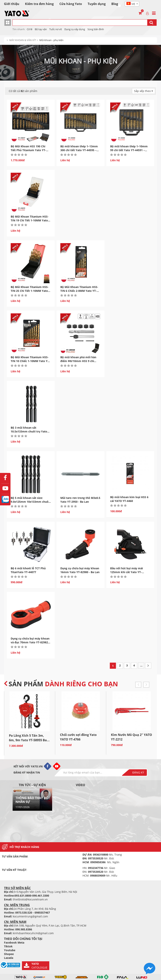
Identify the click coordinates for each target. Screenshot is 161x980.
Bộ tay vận (41, 29)
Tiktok (8, 946)
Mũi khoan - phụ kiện (51, 40)
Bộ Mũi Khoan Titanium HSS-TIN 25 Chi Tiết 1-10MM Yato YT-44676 (30, 291)
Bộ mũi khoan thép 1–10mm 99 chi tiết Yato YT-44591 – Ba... (129, 150)
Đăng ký (138, 772)
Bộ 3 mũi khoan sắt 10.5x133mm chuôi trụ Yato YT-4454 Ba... (29, 431)
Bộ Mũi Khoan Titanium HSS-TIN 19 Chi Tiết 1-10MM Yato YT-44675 (30, 220)
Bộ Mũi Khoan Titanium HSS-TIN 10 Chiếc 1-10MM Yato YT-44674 (30, 361)
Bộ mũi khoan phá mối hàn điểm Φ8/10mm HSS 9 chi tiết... (78, 361)
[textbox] (132, 4)
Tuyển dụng (97, 4)
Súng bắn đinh (96, 29)
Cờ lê (30, 29)
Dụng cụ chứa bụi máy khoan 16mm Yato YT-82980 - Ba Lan (80, 570)
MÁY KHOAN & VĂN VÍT (23, 40)
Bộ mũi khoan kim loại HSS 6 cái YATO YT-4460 (129, 499)
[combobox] (132, 4)
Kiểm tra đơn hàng (39, 4)
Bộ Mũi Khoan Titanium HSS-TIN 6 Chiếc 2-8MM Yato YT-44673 (79, 291)
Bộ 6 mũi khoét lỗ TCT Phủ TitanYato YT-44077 (28, 570)
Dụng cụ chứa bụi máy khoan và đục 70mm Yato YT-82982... (30, 640)
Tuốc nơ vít (56, 29)
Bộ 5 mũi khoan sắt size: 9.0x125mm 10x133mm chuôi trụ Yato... (30, 502)
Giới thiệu (12, 4)
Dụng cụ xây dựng (75, 29)
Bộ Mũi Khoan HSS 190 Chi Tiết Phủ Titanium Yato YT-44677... (28, 150)
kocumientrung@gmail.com (30, 916)
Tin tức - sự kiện (32, 785)
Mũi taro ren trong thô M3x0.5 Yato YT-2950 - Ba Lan (80, 500)
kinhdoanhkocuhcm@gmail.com (33, 933)
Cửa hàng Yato (71, 4)
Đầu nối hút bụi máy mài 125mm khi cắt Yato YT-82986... (127, 572)
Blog (115, 4)
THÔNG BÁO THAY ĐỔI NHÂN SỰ (32, 800)
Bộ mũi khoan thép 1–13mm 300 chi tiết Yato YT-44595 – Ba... (79, 150)
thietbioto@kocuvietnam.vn (30, 899)
